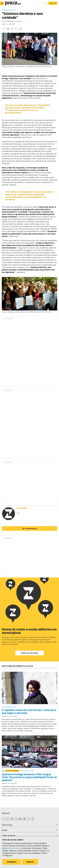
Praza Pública (6, 21)
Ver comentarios (29, 528)
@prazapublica (17, 21)
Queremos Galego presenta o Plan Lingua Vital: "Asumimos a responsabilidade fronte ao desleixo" (29, 777)
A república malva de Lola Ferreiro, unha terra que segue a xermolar (29, 711)
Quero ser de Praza (29, 653)
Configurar (12, 862)
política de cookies (14, 848)
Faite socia (53, 3)
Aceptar (30, 862)
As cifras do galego (12, 771)
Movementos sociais (9, 10)
